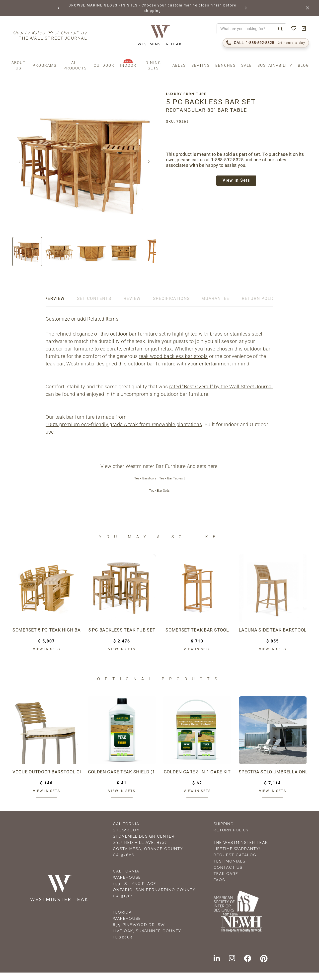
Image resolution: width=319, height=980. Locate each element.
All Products (75, 65)
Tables (178, 65)
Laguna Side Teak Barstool (273, 637)
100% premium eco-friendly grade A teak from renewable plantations (124, 432)
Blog (303, 65)
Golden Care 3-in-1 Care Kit (197, 779)
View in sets (46, 656)
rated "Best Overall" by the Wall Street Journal (98, 394)
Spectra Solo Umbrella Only (273, 779)
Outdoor (104, 65)
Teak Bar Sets (159, 498)
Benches (226, 65)
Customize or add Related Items (82, 319)
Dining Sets (153, 65)
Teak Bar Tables (171, 486)
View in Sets (238, 181)
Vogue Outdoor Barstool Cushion (46, 779)
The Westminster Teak (241, 850)
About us (19, 65)
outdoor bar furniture (134, 334)
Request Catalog (235, 863)
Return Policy (231, 838)
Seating (201, 65)
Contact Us (228, 875)
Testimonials (230, 869)
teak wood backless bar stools (174, 356)
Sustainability (275, 65)
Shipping (224, 831)
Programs (45, 65)
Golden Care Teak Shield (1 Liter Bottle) (122, 779)
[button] (58, 8)
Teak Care (226, 881)
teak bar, (56, 364)
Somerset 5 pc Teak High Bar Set (46, 637)
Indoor (128, 65)
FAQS (219, 887)
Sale (247, 65)
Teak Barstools (146, 486)
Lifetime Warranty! (237, 856)
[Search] (280, 29)
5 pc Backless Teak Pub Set (122, 637)
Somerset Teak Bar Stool (197, 637)
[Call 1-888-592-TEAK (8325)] (266, 43)
